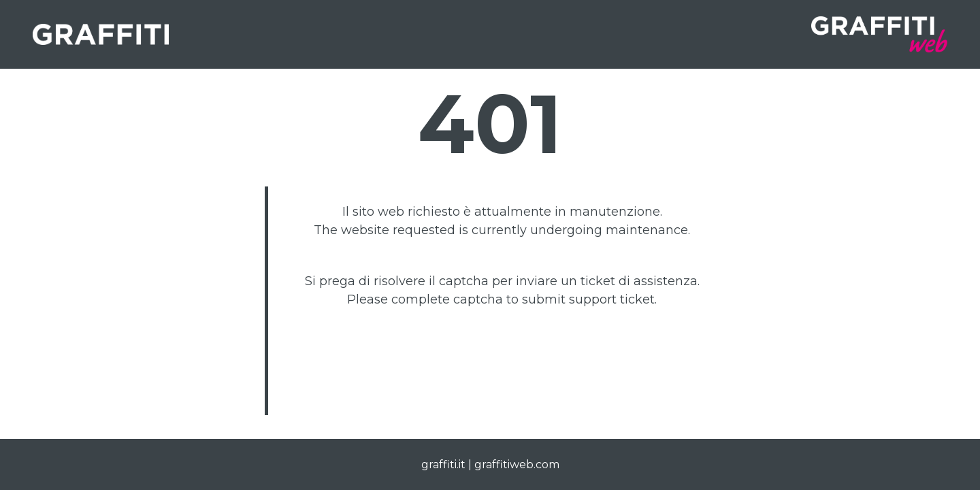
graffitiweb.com (517, 464)
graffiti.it (443, 464)
